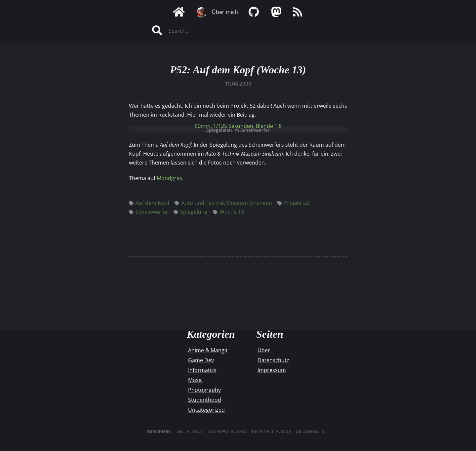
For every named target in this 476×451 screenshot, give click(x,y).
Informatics (202, 370)
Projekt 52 (293, 203)
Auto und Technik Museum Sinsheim (223, 203)
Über (264, 350)
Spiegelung (191, 212)
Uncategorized (206, 410)
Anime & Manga (208, 350)
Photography (204, 390)
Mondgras (169, 178)
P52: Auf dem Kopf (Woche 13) (238, 70)
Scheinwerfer (149, 212)
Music (195, 380)
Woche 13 (228, 212)
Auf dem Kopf (149, 203)
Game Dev (201, 360)
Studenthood (205, 400)
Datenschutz (273, 360)
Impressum (272, 370)
